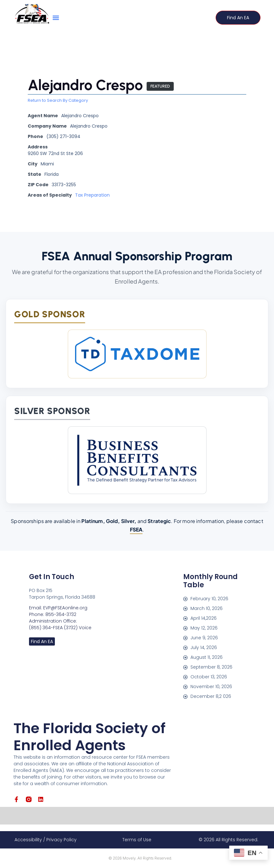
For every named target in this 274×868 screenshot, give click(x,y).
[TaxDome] (137, 354)
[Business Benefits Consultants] (137, 460)
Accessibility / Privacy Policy (46, 840)
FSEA (136, 529)
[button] (56, 17)
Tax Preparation (92, 195)
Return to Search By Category (58, 101)
